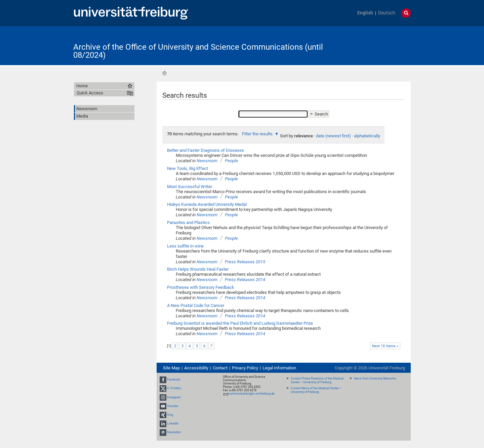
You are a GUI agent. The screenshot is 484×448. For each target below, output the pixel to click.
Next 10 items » (385, 346)
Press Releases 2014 (245, 280)
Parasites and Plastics (188, 222)
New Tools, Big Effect (188, 168)
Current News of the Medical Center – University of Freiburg (316, 390)
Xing (170, 415)
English (365, 13)
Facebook (174, 379)
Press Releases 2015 (245, 262)
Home (164, 73)
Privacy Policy (245, 368)
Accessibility (196, 368)
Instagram (174, 397)
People (231, 161)
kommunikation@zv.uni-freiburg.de (251, 394)
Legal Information (279, 368)
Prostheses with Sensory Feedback (201, 287)
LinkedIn (173, 423)
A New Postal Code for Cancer (196, 305)
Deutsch (387, 13)
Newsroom (207, 161)
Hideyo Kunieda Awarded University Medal (207, 204)
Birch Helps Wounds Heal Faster (198, 269)
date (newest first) (333, 136)
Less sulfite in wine (185, 246)
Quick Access (90, 93)
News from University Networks (375, 378)
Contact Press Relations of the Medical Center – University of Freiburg (317, 380)
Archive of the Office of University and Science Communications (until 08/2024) (198, 51)
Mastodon (174, 432)
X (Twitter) (174, 388)
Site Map (171, 368)
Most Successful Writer (190, 187)
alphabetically (367, 136)
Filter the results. (258, 134)
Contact (220, 368)
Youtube (173, 406)
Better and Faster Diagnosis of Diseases (206, 150)
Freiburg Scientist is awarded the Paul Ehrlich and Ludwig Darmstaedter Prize (240, 323)
